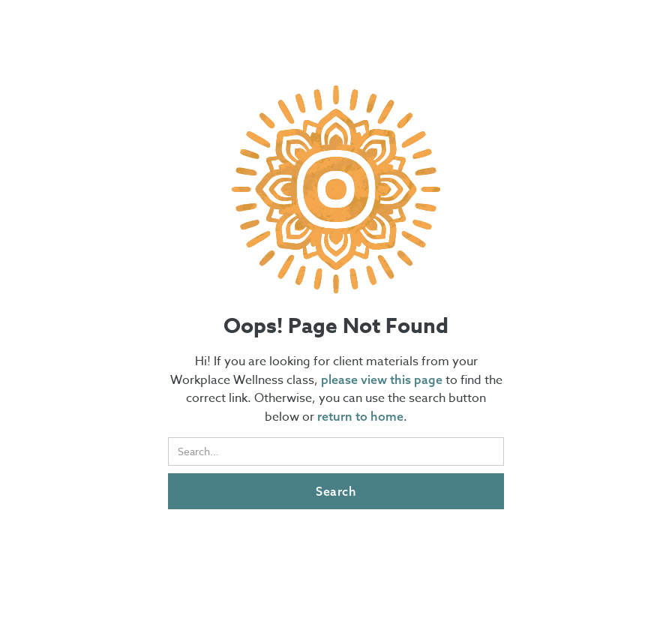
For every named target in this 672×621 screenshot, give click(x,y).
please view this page (383, 379)
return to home (360, 416)
